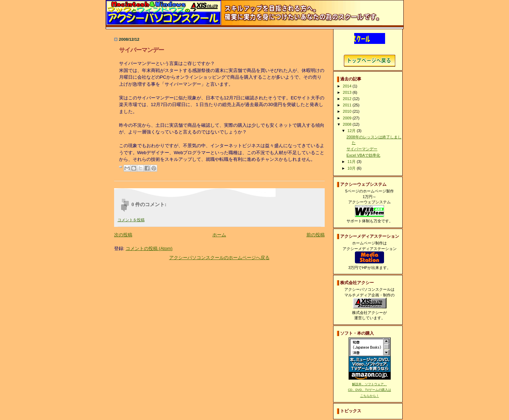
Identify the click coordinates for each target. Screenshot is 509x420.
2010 (348, 111)
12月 (352, 131)
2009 (348, 118)
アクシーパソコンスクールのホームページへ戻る (219, 258)
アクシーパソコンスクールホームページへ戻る (369, 61)
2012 (348, 99)
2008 (348, 124)
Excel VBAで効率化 (363, 155)
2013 (348, 92)
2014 (348, 86)
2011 (348, 105)
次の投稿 (123, 235)
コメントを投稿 (131, 220)
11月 (352, 162)
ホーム (219, 235)
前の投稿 (316, 235)
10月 (352, 168)
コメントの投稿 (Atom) (149, 248)
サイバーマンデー (362, 149)
